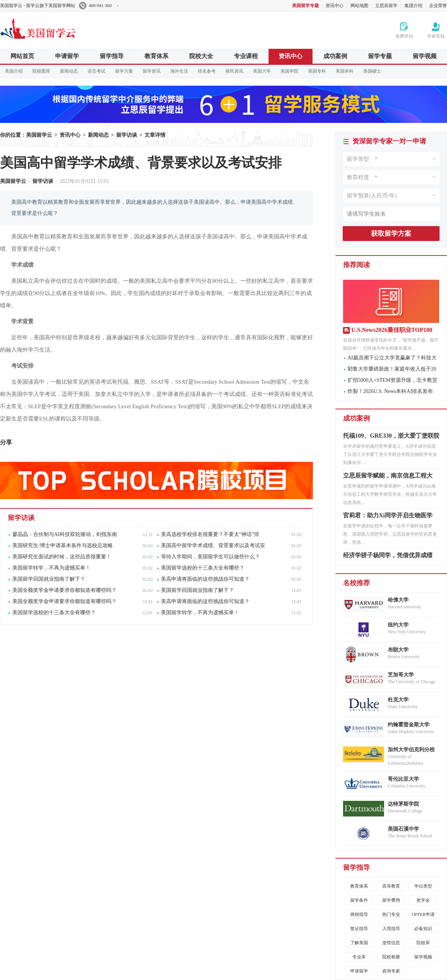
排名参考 (207, 71)
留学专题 (380, 56)
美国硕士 (372, 71)
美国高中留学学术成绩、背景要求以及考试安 (213, 545)
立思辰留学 (386, 6)
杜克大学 (398, 700)
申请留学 (67, 56)
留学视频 (425, 56)
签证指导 (359, 929)
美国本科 (345, 71)
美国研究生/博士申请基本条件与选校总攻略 (63, 545)
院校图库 (41, 71)
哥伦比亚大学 (403, 779)
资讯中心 (335, 6)
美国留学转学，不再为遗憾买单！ (51, 568)
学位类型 (423, 886)
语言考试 (96, 71)
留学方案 (124, 71)
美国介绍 (14, 71)
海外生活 (179, 71)
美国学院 (289, 71)
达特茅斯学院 (403, 804)
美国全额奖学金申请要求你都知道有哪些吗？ (64, 590)
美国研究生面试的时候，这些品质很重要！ (62, 557)
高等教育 (391, 886)
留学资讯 (152, 71)
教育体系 (156, 56)
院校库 (423, 943)
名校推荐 (356, 583)
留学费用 (391, 900)
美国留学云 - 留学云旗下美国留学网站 (38, 6)
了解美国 (359, 943)
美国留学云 (56, 28)
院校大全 (201, 56)
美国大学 (262, 71)
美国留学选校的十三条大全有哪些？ (203, 568)
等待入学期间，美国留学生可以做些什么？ (210, 557)
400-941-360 (99, 6)
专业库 (359, 957)
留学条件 (359, 900)
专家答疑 (436, 36)
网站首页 (22, 56)
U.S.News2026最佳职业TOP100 (392, 330)
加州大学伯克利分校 (411, 750)
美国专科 (317, 71)
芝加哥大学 (401, 675)
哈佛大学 (398, 600)
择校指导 (359, 914)
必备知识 (423, 929)
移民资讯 (234, 71)
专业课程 (246, 56)
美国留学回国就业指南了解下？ (49, 579)
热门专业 (391, 914)
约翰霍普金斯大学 (409, 725)
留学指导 (112, 56)
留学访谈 (127, 135)
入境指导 (391, 929)
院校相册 (391, 957)
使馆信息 (391, 943)
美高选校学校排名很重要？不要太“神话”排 (210, 534)
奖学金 (423, 900)
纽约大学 (398, 625)
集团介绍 (413, 6)
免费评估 (404, 36)
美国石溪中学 (403, 829)
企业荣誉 (438, 6)
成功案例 (335, 56)
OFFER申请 (423, 914)
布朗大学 (398, 650)
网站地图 (359, 6)
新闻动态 (69, 71)
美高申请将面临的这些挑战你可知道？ (205, 579)
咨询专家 (391, 971)
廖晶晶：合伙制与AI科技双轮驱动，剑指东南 (65, 534)
